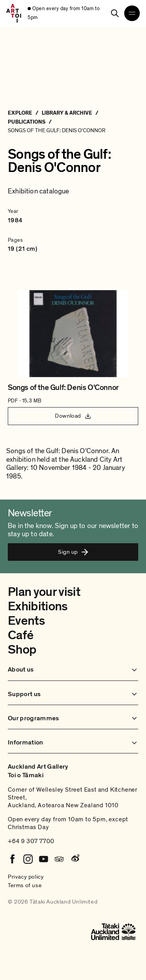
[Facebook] (12, 859)
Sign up (73, 552)
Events (26, 621)
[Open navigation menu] (132, 13)
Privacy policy (26, 877)
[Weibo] (75, 859)
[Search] (115, 13)
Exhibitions (38, 606)
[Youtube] (44, 859)
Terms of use (25, 885)
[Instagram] (28, 859)
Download (73, 416)
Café (20, 635)
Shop (22, 650)
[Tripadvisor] (59, 859)
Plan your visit (44, 592)
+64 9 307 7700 (31, 841)
